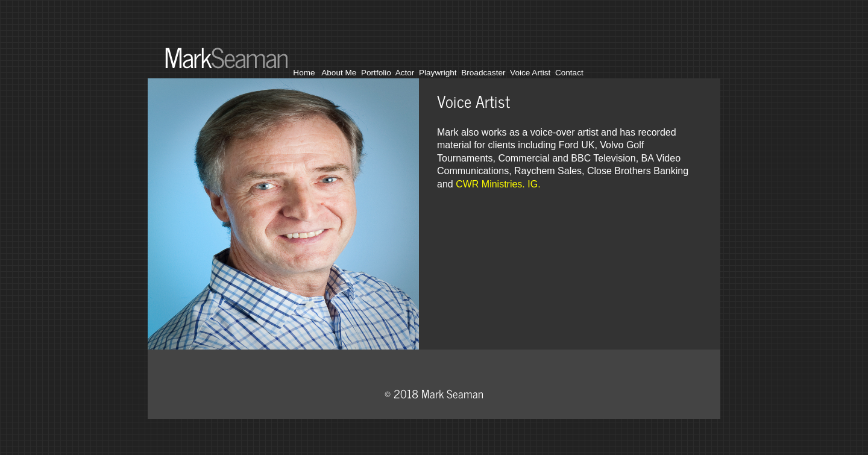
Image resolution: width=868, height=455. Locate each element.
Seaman (249, 56)
